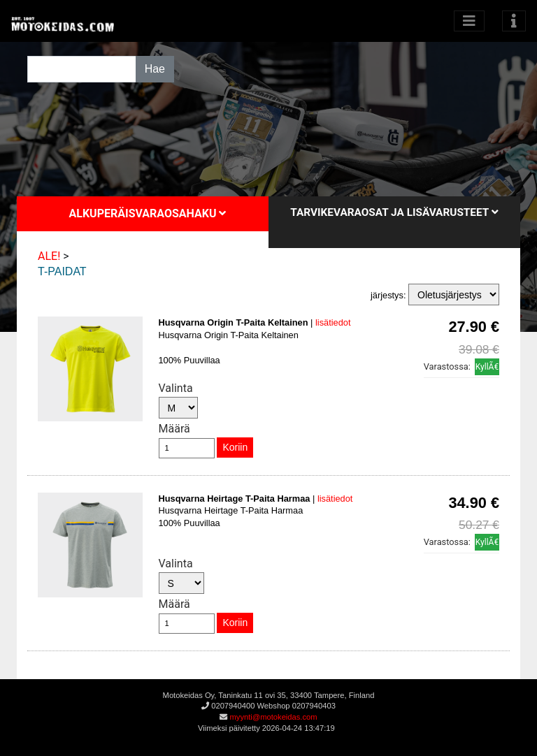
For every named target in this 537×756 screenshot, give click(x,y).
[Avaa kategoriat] (469, 21)
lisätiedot (333, 322)
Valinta (176, 388)
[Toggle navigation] (514, 21)
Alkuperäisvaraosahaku (148, 213)
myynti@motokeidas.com (273, 717)
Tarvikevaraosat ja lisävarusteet (394, 212)
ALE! (49, 256)
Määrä (174, 429)
